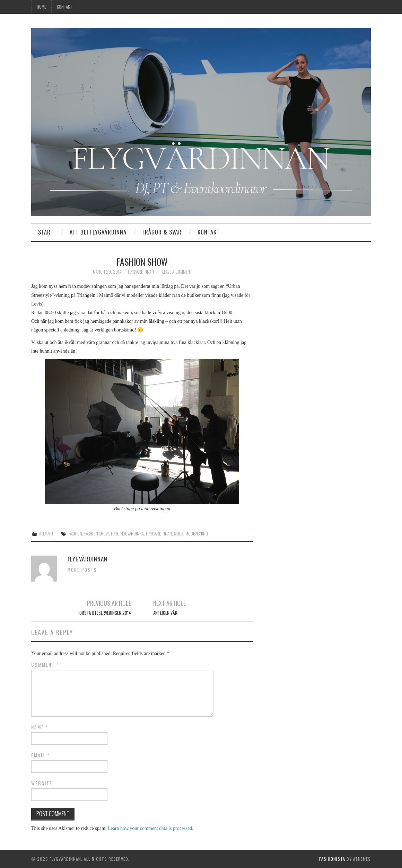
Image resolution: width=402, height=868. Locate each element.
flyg (115, 534)
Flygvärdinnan (141, 272)
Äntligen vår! (166, 613)
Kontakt (65, 7)
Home (41, 7)
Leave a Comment (177, 272)
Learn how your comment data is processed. (151, 828)
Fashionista (332, 859)
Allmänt (46, 534)
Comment (45, 665)
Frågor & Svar (162, 232)
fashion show (97, 534)
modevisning (197, 534)
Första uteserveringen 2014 (104, 613)
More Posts (82, 570)
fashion (75, 534)
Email (41, 755)
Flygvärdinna (132, 534)
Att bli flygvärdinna (98, 232)
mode (179, 534)
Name (40, 727)
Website (42, 783)
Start (46, 232)
